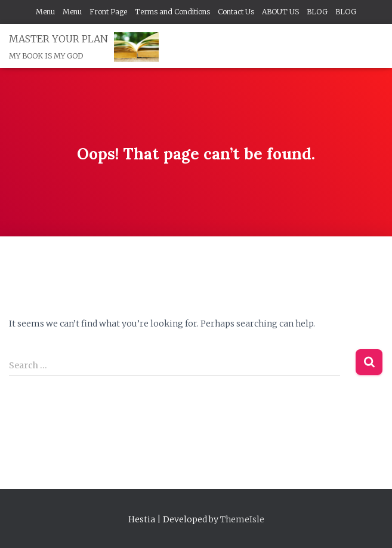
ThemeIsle (242, 519)
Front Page (108, 12)
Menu (45, 12)
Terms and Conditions (172, 12)
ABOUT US (280, 12)
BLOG (317, 12)
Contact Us (236, 12)
